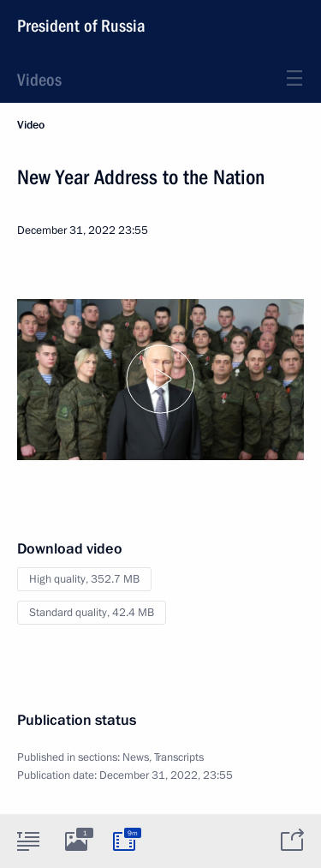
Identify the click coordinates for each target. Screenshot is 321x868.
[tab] (28, 841)
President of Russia (81, 26)
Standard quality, (92, 613)
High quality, (84, 579)
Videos (39, 80)
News (136, 757)
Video (31, 125)
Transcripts (179, 757)
